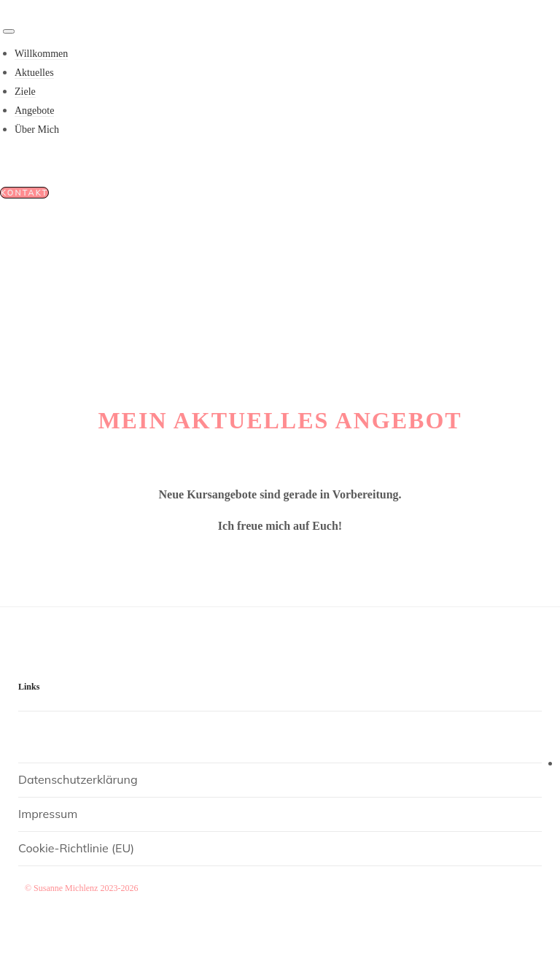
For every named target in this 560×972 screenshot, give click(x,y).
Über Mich (37, 130)
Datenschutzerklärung (78, 779)
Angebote (34, 111)
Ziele (25, 92)
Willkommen (41, 54)
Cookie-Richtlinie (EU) (76, 848)
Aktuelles (34, 73)
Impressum (48, 814)
